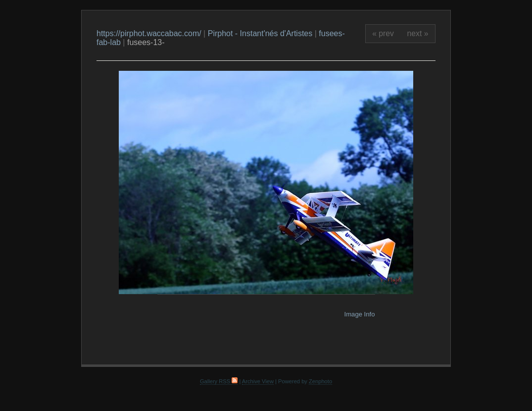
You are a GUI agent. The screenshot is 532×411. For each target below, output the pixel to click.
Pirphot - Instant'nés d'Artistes (260, 33)
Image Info (360, 314)
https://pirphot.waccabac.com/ (149, 33)
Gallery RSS (219, 381)
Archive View (258, 381)
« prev (383, 33)
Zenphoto (320, 381)
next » (418, 33)
